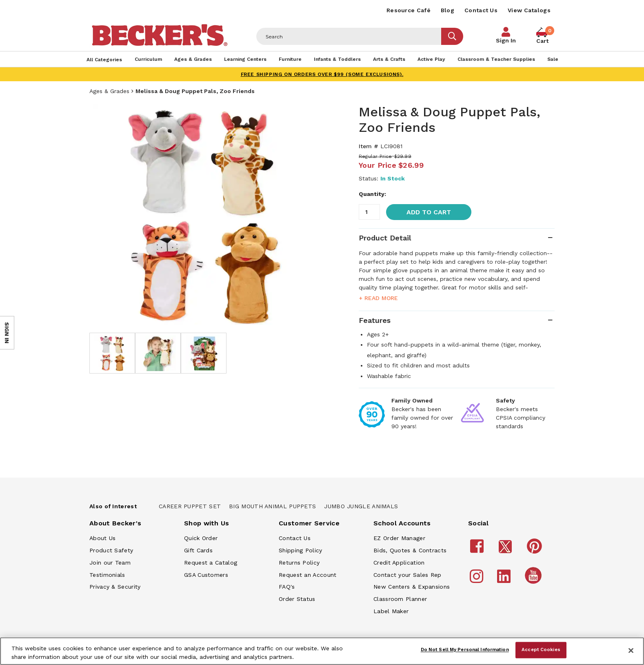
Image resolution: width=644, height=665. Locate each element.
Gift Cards (198, 550)
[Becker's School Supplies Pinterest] (536, 550)
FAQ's (287, 587)
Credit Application (399, 563)
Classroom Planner (400, 599)
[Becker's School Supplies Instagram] (478, 580)
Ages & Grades (109, 91)
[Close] (631, 650)
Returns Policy (299, 563)
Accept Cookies (541, 650)
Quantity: (372, 194)
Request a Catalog (211, 563)
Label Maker (391, 611)
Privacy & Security (115, 587)
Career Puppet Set (190, 506)
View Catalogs (529, 10)
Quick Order (201, 538)
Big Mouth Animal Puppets (272, 506)
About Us (102, 538)
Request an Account (308, 575)
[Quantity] (369, 212)
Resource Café (409, 10)
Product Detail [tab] (385, 238)
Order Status (297, 599)
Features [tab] (375, 320)
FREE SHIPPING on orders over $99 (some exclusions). (322, 74)
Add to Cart (429, 212)
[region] (322, 651)
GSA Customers (206, 575)
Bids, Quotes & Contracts (410, 550)
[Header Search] (349, 36)
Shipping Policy (301, 550)
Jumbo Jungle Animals (361, 506)
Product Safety (111, 550)
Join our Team (110, 563)
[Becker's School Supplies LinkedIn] (505, 580)
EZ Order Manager (399, 538)
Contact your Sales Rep (407, 575)
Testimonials (107, 575)
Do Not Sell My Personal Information (465, 650)
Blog (447, 10)
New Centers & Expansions (412, 587)
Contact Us (481, 10)
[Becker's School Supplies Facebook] (478, 550)
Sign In (506, 40)
